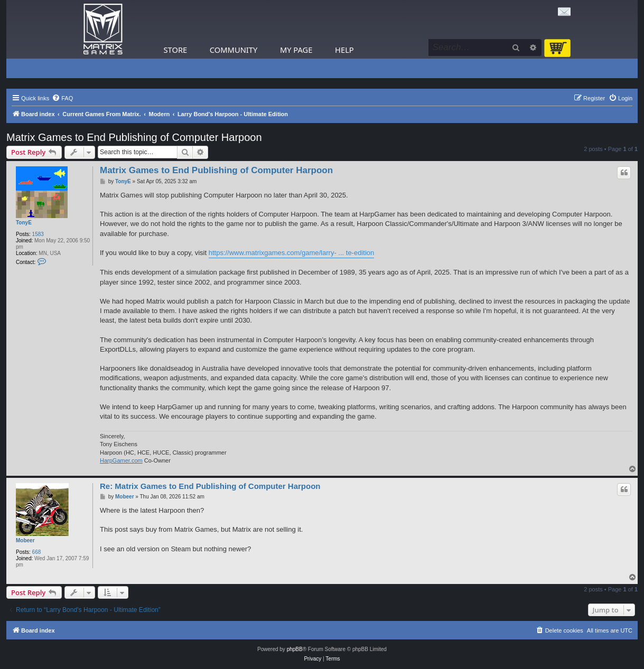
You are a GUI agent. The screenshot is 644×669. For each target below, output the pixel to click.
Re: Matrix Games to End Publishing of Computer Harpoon (210, 486)
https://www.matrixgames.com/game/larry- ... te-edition (292, 253)
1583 (38, 234)
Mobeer (25, 540)
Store (176, 50)
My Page (296, 50)
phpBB (295, 649)
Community (234, 50)
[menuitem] (62, 98)
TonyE (24, 223)
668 (37, 552)
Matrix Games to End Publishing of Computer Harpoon (134, 137)
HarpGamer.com (121, 460)
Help (344, 50)
